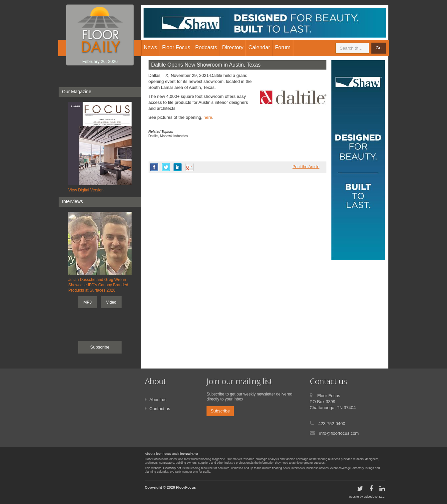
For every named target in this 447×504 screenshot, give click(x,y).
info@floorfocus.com (339, 433)
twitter (166, 167)
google (190, 167)
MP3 (87, 302)
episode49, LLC (374, 497)
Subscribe (100, 347)
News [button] (151, 47)
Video (111, 302)
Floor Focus (153, 459)
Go (379, 48)
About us (158, 400)
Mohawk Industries (174, 136)
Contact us (160, 409)
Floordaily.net (172, 468)
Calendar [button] (259, 47)
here (208, 117)
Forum (283, 47)
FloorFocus (186, 487)
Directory (233, 47)
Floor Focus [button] (176, 47)
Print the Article (306, 167)
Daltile (153, 136)
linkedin (178, 167)
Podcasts (206, 47)
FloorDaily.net (188, 454)
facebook (154, 167)
